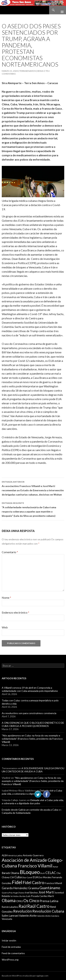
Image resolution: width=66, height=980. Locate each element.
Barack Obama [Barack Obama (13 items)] (10, 873)
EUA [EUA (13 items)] (35, 877)
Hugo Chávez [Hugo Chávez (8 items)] (19, 893)
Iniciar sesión (9, 940)
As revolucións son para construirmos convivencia (29, 713)
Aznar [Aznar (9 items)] (56, 867)
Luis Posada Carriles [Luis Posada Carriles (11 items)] (37, 896)
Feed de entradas (11, 947)
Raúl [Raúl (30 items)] (23, 906)
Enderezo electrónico (15, 612)
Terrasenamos (28, 71)
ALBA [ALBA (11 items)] (5, 855)
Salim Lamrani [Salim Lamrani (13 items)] (10, 916)
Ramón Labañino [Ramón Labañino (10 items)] (10, 907)
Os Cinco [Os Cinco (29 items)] (31, 901)
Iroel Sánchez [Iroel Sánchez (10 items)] (31, 893)
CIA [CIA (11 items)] (12, 877)
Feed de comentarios (13, 953)
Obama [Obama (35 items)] (9, 900)
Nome (6, 598)
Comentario (10, 552)
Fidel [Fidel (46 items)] (17, 882)
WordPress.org (10, 960)
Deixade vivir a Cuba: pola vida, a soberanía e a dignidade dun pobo (32, 792)
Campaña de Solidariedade (16, 813)
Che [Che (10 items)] (59, 873)
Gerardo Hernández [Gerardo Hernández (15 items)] (15, 888)
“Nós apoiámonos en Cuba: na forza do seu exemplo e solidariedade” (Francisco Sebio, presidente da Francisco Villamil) (32, 739)
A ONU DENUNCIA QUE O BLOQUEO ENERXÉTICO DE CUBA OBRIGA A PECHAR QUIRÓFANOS (33, 724)
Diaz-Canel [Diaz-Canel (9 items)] (27, 877)
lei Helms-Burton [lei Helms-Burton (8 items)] (18, 896)
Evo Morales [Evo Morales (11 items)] (45, 877)
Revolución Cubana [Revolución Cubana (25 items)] (48, 911)
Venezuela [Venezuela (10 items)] (7, 919)
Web (5, 627)
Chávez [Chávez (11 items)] (6, 877)
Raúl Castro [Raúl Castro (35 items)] (38, 906)
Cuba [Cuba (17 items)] (18, 877)
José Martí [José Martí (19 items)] (46, 892)
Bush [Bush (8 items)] (43, 873)
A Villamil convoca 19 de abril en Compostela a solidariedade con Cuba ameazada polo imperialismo (30, 689)
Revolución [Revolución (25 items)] (23, 911)
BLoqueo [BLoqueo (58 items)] (30, 872)
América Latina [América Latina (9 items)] (15, 855)
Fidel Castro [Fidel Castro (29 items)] (33, 883)
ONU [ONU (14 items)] (20, 901)
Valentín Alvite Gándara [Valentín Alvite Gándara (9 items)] (48, 916)
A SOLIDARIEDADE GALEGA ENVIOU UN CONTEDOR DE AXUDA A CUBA (33, 770)
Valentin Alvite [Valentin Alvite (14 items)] (28, 915)
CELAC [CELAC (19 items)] (51, 873)
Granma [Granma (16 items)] (34, 888)
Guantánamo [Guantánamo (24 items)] (50, 888)
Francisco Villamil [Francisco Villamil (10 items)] (53, 883)
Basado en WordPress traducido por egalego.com (25, 976)
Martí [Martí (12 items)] (51, 896)
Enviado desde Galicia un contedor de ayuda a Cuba (30, 810)
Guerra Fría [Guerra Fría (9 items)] (7, 893)
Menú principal (61, 10)
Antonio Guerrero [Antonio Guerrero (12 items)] (33, 855)
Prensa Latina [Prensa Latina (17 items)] (49, 901)
